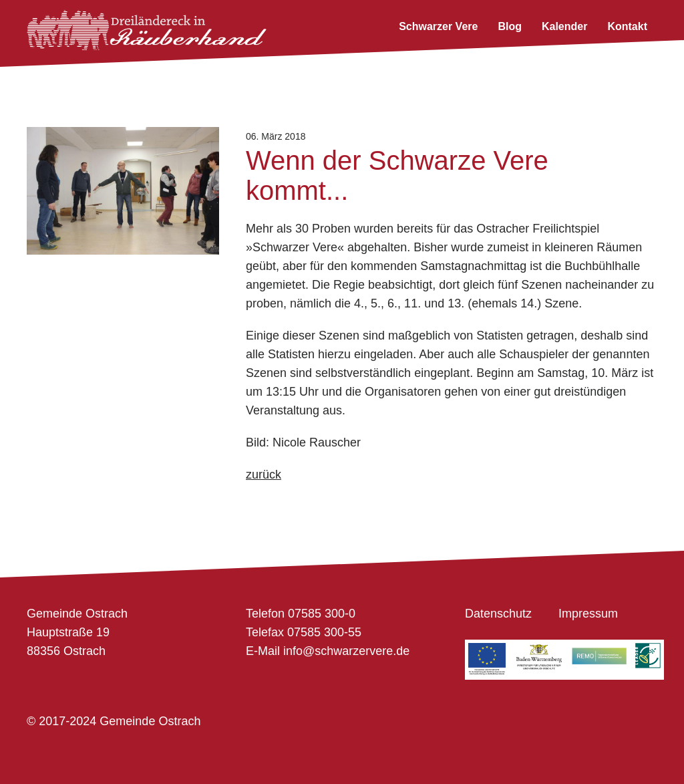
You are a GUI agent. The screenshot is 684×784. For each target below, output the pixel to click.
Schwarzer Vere (438, 26)
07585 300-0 (322, 614)
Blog (510, 26)
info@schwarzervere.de (346, 651)
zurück (264, 475)
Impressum (588, 614)
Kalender (564, 26)
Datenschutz (498, 614)
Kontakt (627, 26)
